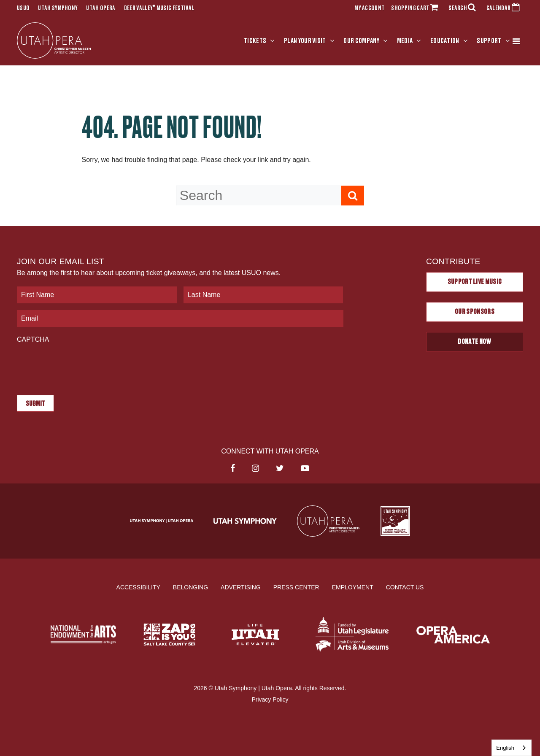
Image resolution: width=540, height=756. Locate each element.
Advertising (241, 587)
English (505, 748)
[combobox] (512, 748)
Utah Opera (101, 8)
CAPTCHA (33, 339)
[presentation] (81, 365)
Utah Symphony (58, 8)
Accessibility (138, 587)
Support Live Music (475, 282)
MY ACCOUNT (369, 8)
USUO (23, 8)
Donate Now (474, 342)
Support (489, 41)
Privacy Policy (270, 699)
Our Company (361, 41)
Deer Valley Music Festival (159, 8)
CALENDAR (505, 8)
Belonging (190, 587)
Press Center (296, 587)
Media (405, 41)
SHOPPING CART (416, 8)
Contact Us (405, 587)
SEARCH (464, 8)
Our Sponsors (475, 312)
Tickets (255, 41)
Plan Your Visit (305, 41)
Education (445, 41)
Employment (353, 587)
